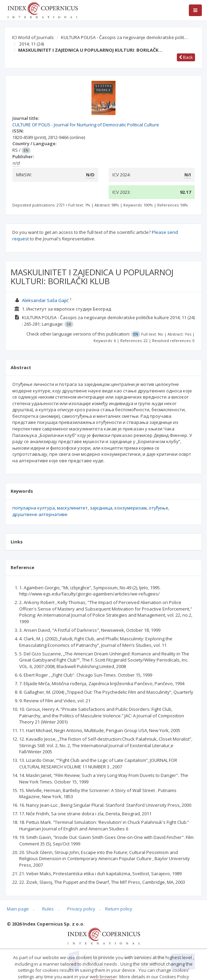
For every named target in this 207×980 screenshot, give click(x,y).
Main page (18, 909)
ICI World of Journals (33, 37)
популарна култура (34, 508)
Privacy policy (81, 909)
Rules (48, 909)
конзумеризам (131, 508)
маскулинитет (72, 508)
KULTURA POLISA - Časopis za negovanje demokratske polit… (124, 37)
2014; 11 (32, 44)
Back (186, 57)
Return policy (119, 909)
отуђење (159, 508)
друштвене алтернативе (40, 514)
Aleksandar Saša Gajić (45, 300)
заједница (101, 508)
